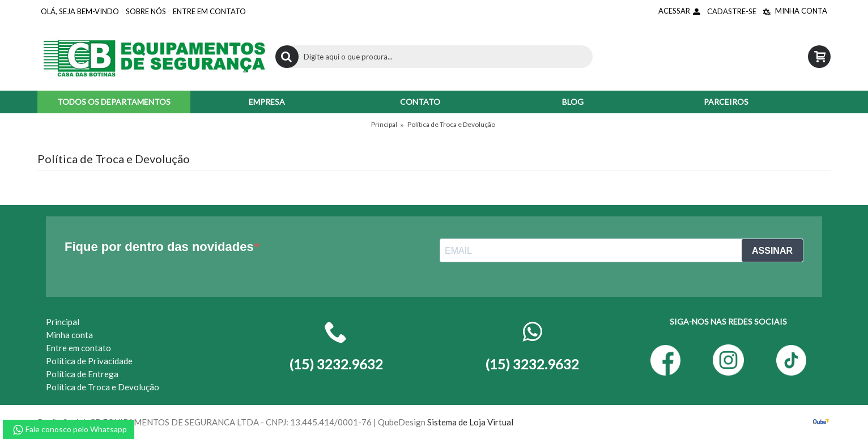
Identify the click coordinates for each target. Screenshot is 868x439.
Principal (384, 124)
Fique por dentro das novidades (159, 247)
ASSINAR (772, 251)
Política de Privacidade (89, 361)
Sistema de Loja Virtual (470, 422)
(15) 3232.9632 (532, 364)
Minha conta (69, 335)
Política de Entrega (82, 374)
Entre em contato (78, 348)
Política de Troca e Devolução (451, 124)
